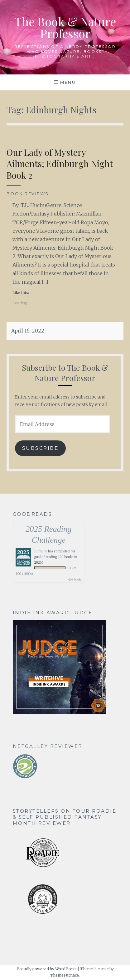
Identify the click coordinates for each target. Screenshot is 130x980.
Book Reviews (28, 194)
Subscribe (41, 448)
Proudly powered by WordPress (47, 969)
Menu (68, 82)
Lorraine (41, 551)
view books (75, 579)
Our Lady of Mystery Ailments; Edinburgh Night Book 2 (60, 164)
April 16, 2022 (28, 331)
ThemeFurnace (65, 975)
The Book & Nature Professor (65, 27)
